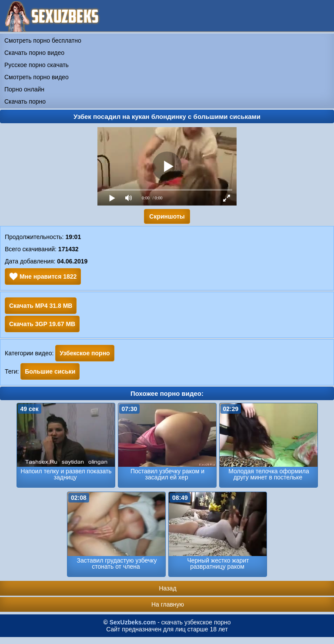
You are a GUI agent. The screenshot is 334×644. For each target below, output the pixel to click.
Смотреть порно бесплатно (43, 40)
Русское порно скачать (37, 65)
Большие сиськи (50, 371)
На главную (168, 604)
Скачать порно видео (34, 53)
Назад (167, 588)
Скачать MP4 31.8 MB (41, 306)
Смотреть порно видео (37, 77)
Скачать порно (25, 101)
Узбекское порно (85, 353)
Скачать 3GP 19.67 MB (42, 324)
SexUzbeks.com (133, 622)
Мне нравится (43, 276)
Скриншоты (167, 216)
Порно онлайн (24, 89)
